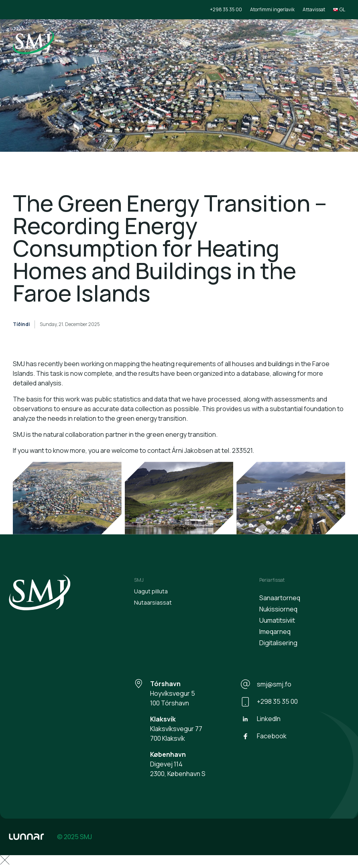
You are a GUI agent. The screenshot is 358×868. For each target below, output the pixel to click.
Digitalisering (278, 643)
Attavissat (314, 9)
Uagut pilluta (151, 591)
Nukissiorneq (278, 609)
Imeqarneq (275, 632)
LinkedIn (261, 719)
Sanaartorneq (280, 598)
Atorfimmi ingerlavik (272, 9)
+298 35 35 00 (226, 9)
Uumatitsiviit (277, 620)
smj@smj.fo (266, 684)
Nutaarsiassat (153, 602)
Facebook (264, 736)
